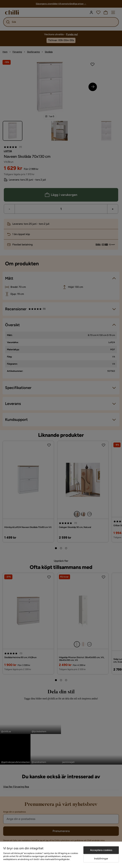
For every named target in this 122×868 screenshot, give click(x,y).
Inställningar (101, 859)
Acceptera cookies (101, 850)
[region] (61, 855)
